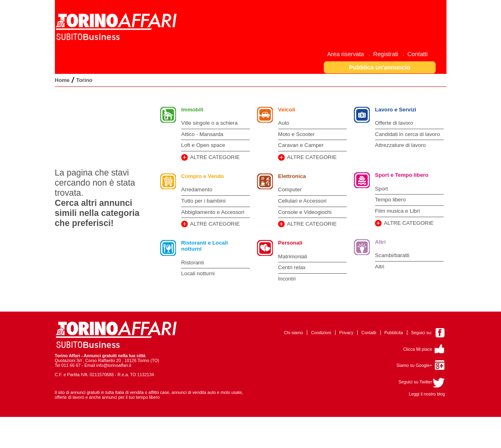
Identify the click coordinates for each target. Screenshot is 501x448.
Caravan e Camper (301, 145)
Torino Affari (68, 356)
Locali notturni (198, 273)
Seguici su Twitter (415, 382)
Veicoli (287, 110)
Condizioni (321, 333)
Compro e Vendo (203, 176)
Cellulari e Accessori (302, 201)
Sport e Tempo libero (402, 175)
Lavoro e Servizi (396, 110)
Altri (380, 242)
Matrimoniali (293, 256)
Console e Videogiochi (305, 212)
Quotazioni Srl (68, 360)
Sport (382, 189)
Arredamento (197, 189)
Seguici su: (421, 333)
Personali (290, 243)
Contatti (369, 333)
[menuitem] (348, 54)
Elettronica (292, 176)
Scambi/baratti (392, 255)
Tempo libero (390, 200)
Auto (284, 123)
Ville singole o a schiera (210, 123)
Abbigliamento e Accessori (213, 212)
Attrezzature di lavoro (400, 145)
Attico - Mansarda (202, 134)
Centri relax (292, 267)
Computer (290, 189)
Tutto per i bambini (203, 201)
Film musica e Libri (397, 211)
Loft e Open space (203, 145)
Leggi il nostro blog (427, 394)
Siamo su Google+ (414, 365)
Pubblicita (394, 333)
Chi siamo (293, 333)
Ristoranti (193, 263)
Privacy (346, 333)
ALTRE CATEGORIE (215, 157)
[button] (380, 67)
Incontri (287, 279)
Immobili (192, 110)
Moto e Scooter (296, 134)
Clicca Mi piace (418, 349)
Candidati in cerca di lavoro (408, 134)
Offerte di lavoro (394, 123)
